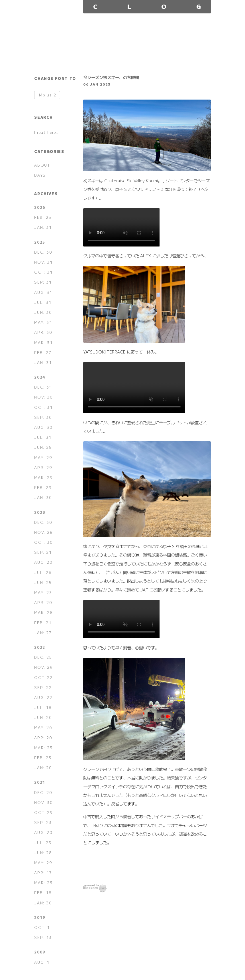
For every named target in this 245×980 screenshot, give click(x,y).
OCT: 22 (43, 677)
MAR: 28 (43, 612)
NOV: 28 (43, 532)
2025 (40, 242)
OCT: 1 (42, 927)
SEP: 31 (43, 282)
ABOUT (42, 165)
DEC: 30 (43, 252)
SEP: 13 (43, 937)
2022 (40, 647)
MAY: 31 (43, 322)
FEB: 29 (43, 487)
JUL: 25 (43, 843)
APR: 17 (43, 873)
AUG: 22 (43, 697)
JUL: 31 (43, 302)
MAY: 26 (43, 727)
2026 (40, 207)
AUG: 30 (43, 427)
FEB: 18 (43, 893)
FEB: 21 (43, 623)
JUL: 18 (43, 707)
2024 (40, 377)
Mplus (48, 95)
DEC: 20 (43, 792)
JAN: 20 (43, 768)
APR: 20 (43, 602)
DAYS (40, 175)
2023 (40, 512)
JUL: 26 (43, 572)
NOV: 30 (43, 397)
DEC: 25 (43, 657)
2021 (40, 782)
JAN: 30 (43, 497)
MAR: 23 (43, 748)
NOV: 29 (43, 667)
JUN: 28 (43, 447)
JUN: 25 (43, 582)
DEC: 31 (43, 387)
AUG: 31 (43, 292)
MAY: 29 (43, 457)
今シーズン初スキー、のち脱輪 (111, 77)
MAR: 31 (43, 343)
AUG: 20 (43, 562)
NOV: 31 (43, 262)
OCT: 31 (43, 272)
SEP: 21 (43, 552)
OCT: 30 (43, 542)
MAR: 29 (43, 477)
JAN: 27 (43, 633)
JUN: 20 (43, 717)
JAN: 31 (43, 227)
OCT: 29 (43, 812)
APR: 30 (43, 332)
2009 (40, 952)
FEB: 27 (43, 352)
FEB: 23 (43, 758)
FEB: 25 (43, 217)
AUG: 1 (42, 962)
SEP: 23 (43, 822)
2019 (40, 917)
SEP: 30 (43, 417)
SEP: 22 (43, 687)
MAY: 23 (43, 592)
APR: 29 (43, 467)
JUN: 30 (43, 312)
